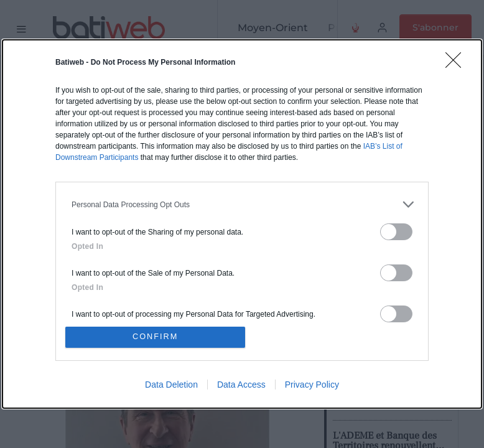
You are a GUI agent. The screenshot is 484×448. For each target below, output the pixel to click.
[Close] (457, 63)
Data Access (241, 385)
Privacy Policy (312, 385)
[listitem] (242, 204)
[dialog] (242, 224)
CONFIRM (156, 337)
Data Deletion (171, 385)
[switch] (396, 231)
